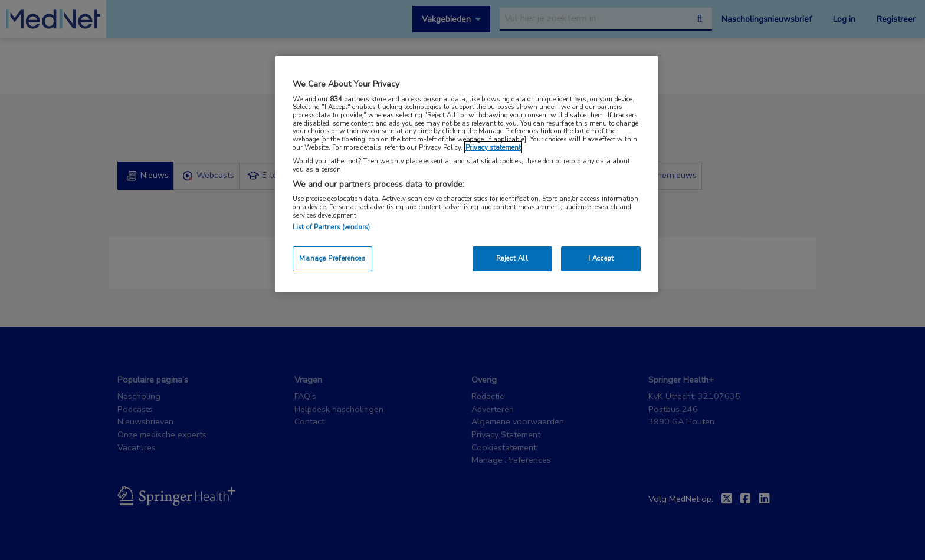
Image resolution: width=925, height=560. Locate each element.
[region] (467, 174)
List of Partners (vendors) (331, 227)
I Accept (601, 258)
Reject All (512, 258)
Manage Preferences (332, 258)
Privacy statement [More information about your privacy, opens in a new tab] (493, 147)
